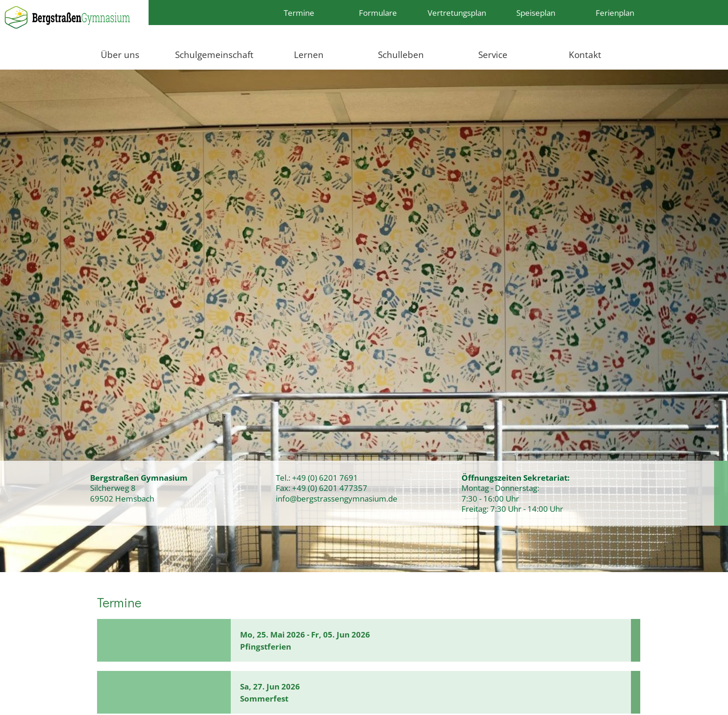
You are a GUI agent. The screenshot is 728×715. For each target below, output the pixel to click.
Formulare (378, 13)
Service (493, 55)
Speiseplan (536, 13)
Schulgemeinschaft (214, 55)
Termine (299, 13)
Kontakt (585, 55)
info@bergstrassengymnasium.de (337, 498)
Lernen (309, 55)
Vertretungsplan (457, 13)
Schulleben (401, 55)
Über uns (120, 55)
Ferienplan (615, 13)
